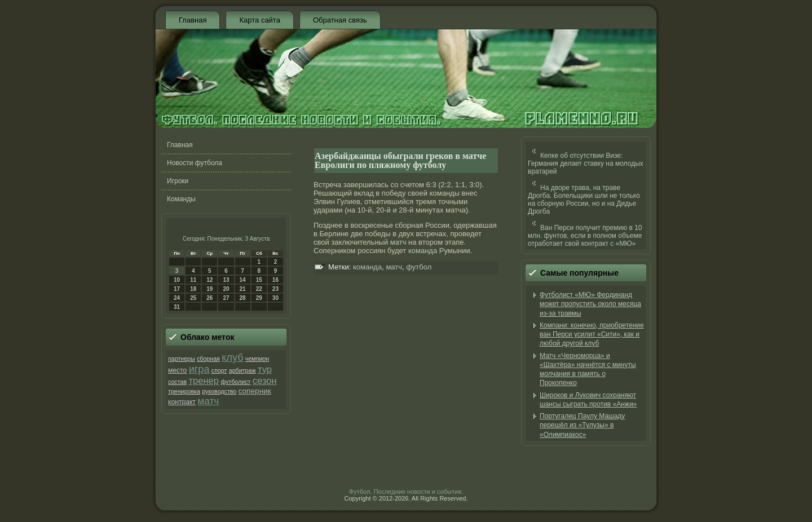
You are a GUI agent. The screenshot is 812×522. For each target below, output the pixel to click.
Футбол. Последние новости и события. (406, 492)
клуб (232, 357)
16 (275, 280)
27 (226, 298)
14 (243, 280)
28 (243, 298)
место (177, 370)
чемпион (257, 359)
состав (177, 382)
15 (259, 280)
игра (199, 369)
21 (243, 289)
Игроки (178, 181)
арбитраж (242, 370)
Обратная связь (340, 20)
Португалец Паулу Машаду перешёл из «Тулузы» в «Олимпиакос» (582, 425)
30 (275, 298)
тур (265, 370)
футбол (419, 267)
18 (193, 289)
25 (193, 298)
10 (177, 280)
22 (259, 289)
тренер (204, 381)
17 (177, 289)
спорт (219, 370)
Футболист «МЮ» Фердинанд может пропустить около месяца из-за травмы (590, 304)
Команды (181, 199)
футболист (235, 382)
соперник (255, 391)
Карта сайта (259, 20)
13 (226, 280)
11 (193, 280)
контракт (182, 402)
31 (177, 307)
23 (275, 289)
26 (209, 298)
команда (423, 251)
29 (259, 298)
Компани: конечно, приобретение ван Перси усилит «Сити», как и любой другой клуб (592, 335)
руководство (219, 391)
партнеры (182, 359)
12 (209, 280)
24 (177, 298)
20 (226, 289)
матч (208, 401)
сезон (265, 381)
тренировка (184, 391)
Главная (193, 20)
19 (209, 289)
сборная (208, 359)
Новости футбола (195, 163)
